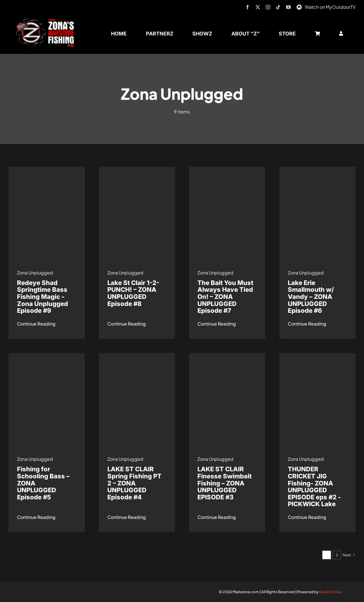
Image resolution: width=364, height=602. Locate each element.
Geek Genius (331, 592)
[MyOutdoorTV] (299, 6)
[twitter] (258, 7)
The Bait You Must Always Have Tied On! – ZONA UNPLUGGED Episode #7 (225, 297)
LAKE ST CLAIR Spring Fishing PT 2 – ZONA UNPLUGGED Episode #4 (134, 483)
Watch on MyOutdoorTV (330, 7)
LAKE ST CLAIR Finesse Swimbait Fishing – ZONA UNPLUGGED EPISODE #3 (224, 483)
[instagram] (268, 7)
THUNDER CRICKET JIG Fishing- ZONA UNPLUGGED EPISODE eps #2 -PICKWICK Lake (314, 486)
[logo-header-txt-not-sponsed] (47, 21)
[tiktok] (278, 7)
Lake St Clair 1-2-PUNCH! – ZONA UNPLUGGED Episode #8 (133, 293)
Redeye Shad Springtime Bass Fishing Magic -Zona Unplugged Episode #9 (42, 297)
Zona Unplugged (35, 273)
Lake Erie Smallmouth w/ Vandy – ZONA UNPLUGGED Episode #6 (311, 297)
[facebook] (248, 7)
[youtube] (288, 7)
